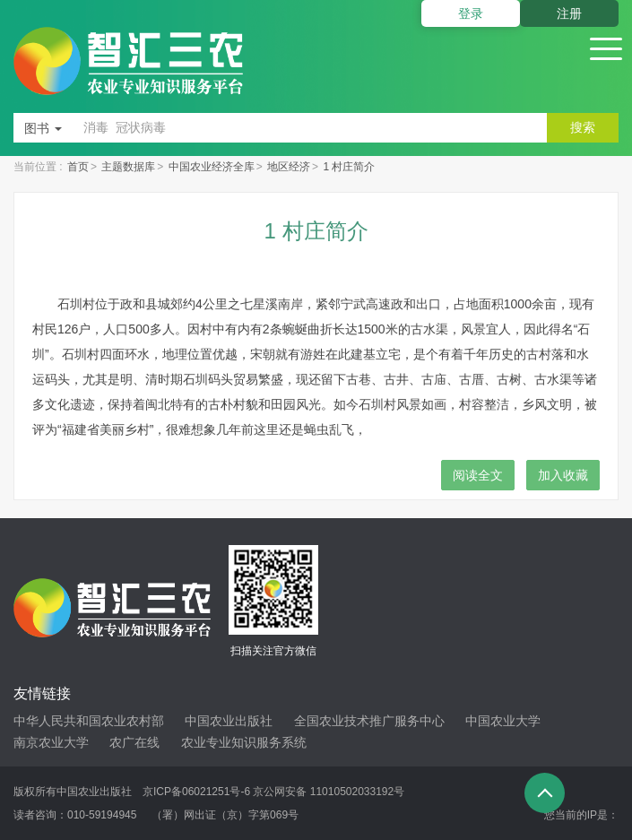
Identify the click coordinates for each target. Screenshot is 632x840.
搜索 (583, 127)
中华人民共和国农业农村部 (89, 721)
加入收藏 (563, 475)
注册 (569, 13)
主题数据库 (128, 167)
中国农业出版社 (229, 721)
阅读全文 (478, 475)
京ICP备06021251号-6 (196, 792)
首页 (78, 167)
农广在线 (134, 742)
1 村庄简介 (349, 167)
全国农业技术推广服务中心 (369, 721)
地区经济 (289, 167)
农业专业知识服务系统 (244, 742)
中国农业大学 (503, 721)
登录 (471, 13)
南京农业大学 (51, 742)
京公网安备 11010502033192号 (329, 792)
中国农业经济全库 (212, 167)
